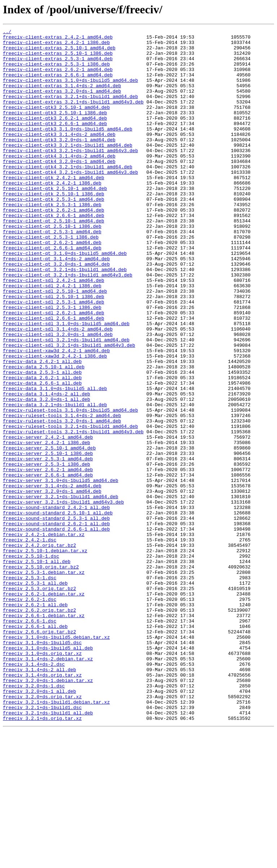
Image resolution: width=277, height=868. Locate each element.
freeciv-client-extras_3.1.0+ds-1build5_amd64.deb (70, 91)
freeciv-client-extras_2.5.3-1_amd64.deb (58, 65)
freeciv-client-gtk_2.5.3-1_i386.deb (52, 240)
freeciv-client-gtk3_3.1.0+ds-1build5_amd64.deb (68, 149)
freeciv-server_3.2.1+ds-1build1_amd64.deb (61, 590)
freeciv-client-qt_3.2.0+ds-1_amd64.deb (56, 311)
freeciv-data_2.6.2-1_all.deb (42, 448)
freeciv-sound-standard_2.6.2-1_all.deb (56, 623)
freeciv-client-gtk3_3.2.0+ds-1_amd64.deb (59, 162)
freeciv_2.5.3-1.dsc (30, 688)
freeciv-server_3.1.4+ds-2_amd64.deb (52, 577)
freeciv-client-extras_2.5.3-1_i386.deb (56, 71)
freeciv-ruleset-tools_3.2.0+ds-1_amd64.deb (62, 500)
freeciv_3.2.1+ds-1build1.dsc (42, 843)
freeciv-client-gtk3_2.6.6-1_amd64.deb (55, 143)
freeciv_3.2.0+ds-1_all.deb (39, 824)
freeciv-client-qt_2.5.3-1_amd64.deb (52, 273)
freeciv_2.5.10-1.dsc (31, 662)
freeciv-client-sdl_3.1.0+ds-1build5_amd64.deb (66, 383)
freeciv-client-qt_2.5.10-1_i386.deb (52, 266)
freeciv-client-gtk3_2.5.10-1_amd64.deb (56, 123)
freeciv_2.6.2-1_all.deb (35, 720)
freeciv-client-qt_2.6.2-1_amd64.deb (52, 285)
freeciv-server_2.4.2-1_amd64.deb (48, 519)
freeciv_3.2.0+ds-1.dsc (34, 818)
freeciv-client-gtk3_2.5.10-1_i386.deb (55, 130)
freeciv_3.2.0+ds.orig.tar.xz (42, 831)
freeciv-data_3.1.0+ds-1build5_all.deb (55, 461)
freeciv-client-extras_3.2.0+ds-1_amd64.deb (62, 104)
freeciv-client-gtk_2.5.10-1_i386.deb (54, 227)
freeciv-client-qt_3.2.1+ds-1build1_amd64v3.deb (68, 324)
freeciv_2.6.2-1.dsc (30, 714)
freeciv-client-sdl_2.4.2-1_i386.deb (52, 337)
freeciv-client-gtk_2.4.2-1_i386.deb (52, 214)
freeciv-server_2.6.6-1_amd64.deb (48, 564)
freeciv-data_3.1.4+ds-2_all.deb (47, 467)
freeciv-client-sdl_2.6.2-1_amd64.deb (54, 370)
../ (7, 32)
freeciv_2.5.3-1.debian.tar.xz (44, 681)
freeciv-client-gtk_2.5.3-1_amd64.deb (54, 234)
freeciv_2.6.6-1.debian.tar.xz (44, 733)
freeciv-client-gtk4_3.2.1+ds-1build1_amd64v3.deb (70, 201)
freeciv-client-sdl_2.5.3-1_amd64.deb (54, 357)
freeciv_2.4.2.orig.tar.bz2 (39, 649)
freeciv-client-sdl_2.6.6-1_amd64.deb (54, 376)
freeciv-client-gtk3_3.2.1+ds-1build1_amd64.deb (68, 169)
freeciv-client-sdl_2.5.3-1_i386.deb (52, 363)
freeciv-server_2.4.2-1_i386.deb (47, 526)
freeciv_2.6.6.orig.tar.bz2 (39, 753)
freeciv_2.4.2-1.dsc (30, 642)
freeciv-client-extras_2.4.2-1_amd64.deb (58, 39)
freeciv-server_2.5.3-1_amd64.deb (48, 545)
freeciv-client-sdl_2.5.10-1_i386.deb (54, 350)
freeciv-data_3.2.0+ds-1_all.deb (47, 474)
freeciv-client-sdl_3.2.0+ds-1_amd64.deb (58, 396)
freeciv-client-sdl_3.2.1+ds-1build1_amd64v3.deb (69, 409)
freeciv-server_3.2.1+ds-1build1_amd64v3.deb (63, 597)
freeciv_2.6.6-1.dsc (30, 740)
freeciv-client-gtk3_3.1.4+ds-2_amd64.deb (59, 156)
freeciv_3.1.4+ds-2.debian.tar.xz (48, 785)
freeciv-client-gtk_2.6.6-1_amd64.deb (54, 253)
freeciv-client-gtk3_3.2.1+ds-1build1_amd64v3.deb (70, 175)
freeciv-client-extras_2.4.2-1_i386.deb (56, 45)
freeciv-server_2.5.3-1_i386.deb (47, 552)
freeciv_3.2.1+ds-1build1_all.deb (48, 850)
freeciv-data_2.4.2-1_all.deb (42, 428)
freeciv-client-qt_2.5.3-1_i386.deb (51, 279)
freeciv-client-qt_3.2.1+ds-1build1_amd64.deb (65, 318)
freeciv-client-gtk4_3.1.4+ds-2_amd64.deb (59, 182)
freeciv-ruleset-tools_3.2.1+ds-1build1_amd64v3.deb (73, 513)
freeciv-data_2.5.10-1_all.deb (44, 435)
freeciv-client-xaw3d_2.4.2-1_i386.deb (55, 422)
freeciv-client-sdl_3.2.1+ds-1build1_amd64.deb (66, 402)
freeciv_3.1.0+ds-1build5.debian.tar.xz (56, 759)
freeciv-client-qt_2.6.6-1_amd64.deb (52, 292)
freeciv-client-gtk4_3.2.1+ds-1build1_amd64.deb (68, 195)
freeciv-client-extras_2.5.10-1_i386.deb (58, 58)
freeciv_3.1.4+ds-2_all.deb (39, 798)
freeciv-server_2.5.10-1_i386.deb (48, 539)
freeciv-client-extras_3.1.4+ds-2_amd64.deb (62, 97)
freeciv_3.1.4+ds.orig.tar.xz (42, 805)
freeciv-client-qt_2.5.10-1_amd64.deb (54, 260)
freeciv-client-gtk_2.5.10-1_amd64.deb (55, 221)
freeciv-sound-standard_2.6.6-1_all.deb (56, 629)
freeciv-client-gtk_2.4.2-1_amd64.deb (54, 208)
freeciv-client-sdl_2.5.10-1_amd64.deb (55, 344)
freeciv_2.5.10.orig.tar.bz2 (41, 675)
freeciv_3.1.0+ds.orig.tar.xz (42, 779)
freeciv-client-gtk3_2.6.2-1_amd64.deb (55, 136)
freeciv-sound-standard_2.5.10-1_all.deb (58, 610)
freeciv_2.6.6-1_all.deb (35, 746)
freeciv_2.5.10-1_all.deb (37, 668)
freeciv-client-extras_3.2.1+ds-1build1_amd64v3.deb (73, 117)
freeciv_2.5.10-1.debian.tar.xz (45, 655)
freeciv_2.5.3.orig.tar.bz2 (39, 701)
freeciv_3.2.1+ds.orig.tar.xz (42, 856)
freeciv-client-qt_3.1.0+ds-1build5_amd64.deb (65, 298)
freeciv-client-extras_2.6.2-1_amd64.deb (58, 78)
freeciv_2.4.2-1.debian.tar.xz (44, 636)
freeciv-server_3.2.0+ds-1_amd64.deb (52, 584)
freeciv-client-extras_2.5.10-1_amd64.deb (59, 52)
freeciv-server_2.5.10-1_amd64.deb (49, 532)
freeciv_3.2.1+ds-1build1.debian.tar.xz (56, 837)
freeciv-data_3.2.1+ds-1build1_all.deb (55, 480)
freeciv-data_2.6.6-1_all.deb (42, 454)
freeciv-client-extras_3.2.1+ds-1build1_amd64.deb (70, 110)
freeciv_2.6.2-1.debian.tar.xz (44, 707)
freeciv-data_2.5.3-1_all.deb (42, 441)
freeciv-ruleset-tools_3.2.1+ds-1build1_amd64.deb (70, 506)
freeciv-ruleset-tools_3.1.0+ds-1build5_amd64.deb (70, 487)
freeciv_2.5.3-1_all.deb (35, 694)
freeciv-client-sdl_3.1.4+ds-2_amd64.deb (58, 389)
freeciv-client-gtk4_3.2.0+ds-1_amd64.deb (59, 188)
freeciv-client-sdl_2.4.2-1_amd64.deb (54, 331)
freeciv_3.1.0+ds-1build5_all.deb (48, 772)
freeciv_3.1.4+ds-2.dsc (34, 792)
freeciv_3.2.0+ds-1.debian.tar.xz (48, 811)
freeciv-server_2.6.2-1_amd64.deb (48, 558)
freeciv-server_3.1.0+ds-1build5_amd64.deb (61, 571)
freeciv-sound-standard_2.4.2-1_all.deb (56, 603)
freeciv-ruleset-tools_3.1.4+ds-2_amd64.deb (62, 493)
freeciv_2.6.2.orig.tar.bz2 (39, 727)
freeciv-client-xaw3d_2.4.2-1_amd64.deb (56, 415)
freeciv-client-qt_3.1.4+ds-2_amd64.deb (56, 305)
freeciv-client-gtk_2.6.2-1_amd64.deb (54, 247)
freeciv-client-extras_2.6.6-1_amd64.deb (58, 84)
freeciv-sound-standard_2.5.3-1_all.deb (56, 616)
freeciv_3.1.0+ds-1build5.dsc (42, 766)
